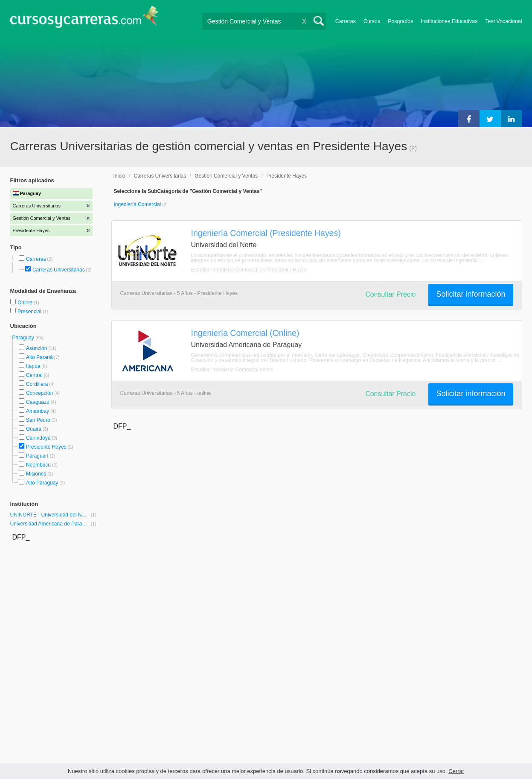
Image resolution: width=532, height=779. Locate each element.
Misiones (36, 474)
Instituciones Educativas (449, 21)
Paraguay (24, 338)
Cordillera (37, 384)
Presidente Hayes (46, 447)
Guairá (34, 429)
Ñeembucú (38, 465)
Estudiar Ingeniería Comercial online (232, 370)
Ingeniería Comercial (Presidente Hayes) (266, 233)
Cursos (372, 21)
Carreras (346, 21)
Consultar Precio (390, 294)
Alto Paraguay (42, 483)
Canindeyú (38, 438)
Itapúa (33, 366)
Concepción (39, 393)
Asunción (36, 348)
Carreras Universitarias (59, 270)
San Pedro (38, 420)
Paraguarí (37, 456)
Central (34, 375)
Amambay (38, 411)
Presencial (30, 312)
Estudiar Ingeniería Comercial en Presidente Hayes (249, 270)
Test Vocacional (503, 21)
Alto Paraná (39, 357)
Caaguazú (38, 402)
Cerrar (456, 771)
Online (26, 303)
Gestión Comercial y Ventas (226, 176)
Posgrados (400, 21)
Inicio (119, 176)
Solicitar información (471, 294)
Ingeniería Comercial (138, 204)
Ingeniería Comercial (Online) (245, 333)
